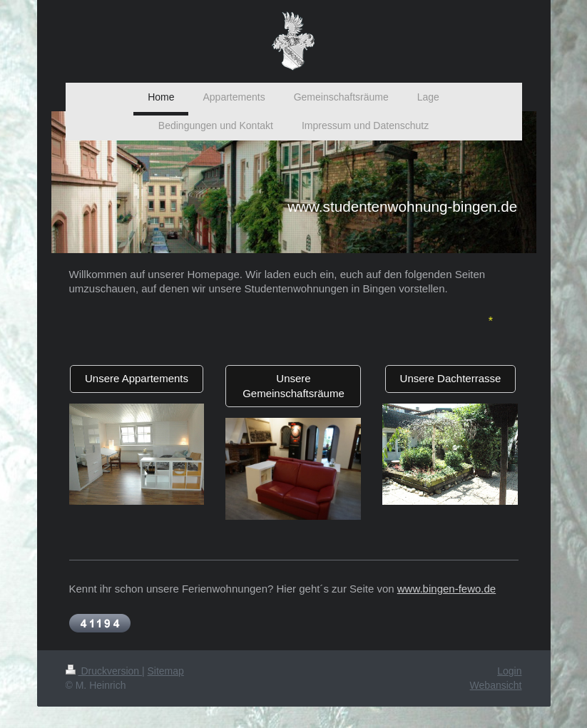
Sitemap (166, 671)
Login (509, 671)
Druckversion (104, 671)
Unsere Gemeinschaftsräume (293, 385)
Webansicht (496, 685)
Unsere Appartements (137, 378)
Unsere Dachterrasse (451, 378)
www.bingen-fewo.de (446, 589)
